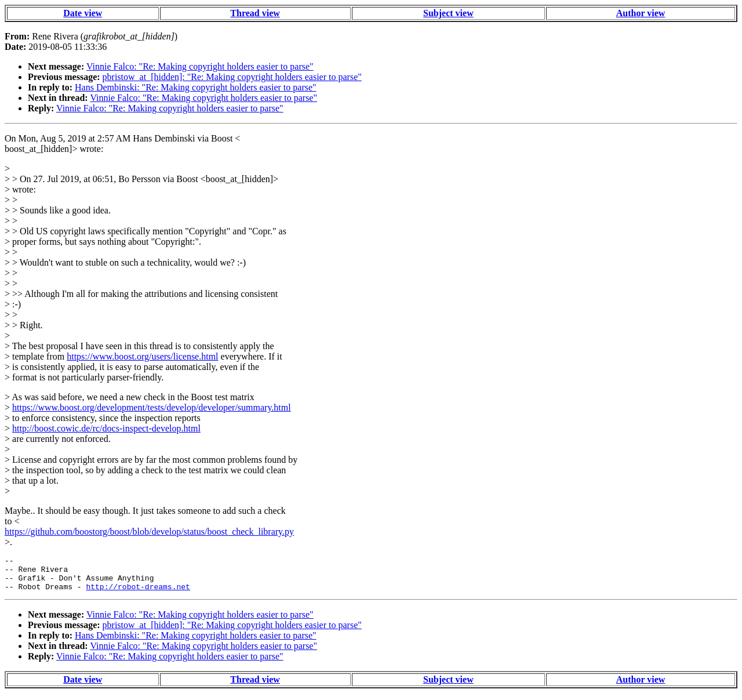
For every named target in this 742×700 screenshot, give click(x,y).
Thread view (255, 13)
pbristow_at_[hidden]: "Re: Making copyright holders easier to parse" (232, 77)
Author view (641, 13)
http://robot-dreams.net (138, 593)
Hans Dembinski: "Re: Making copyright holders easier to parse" (196, 87)
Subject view (448, 13)
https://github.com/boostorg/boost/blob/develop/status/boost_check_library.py (149, 532)
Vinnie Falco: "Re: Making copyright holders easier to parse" (200, 66)
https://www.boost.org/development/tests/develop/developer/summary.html (152, 407)
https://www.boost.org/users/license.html (142, 356)
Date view (83, 13)
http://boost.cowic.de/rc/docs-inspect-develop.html (106, 428)
